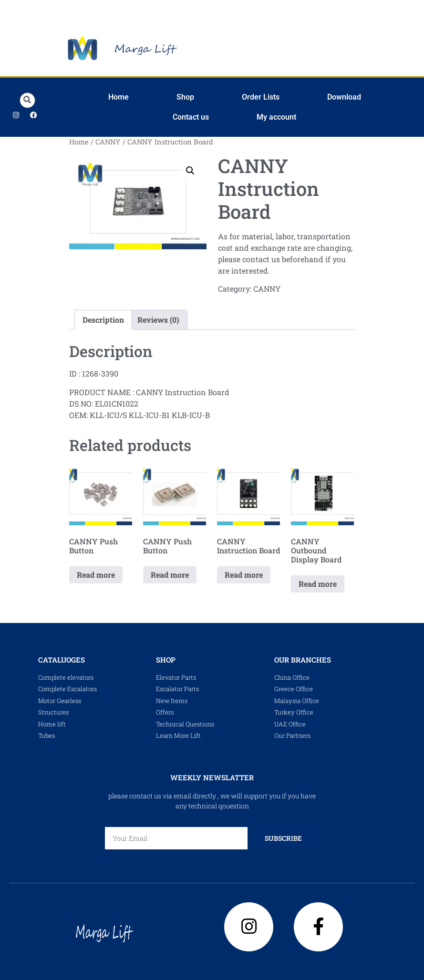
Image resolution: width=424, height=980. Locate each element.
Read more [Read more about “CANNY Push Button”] (96, 575)
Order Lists (261, 97)
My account (276, 117)
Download (344, 97)
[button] (27, 100)
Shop (185, 97)
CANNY (108, 142)
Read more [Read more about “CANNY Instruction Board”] (244, 575)
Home (119, 97)
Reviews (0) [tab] (158, 320)
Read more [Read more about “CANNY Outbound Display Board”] (318, 584)
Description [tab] (103, 320)
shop (166, 660)
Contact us (191, 117)
